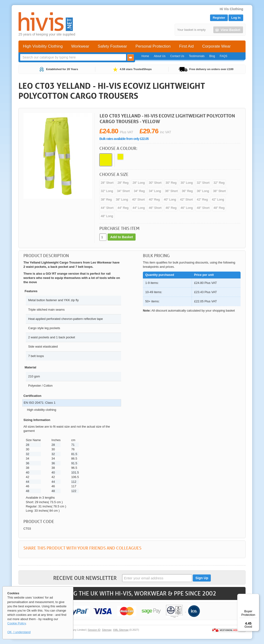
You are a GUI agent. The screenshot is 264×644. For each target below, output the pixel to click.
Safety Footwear (112, 46)
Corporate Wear (217, 46)
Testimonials (197, 56)
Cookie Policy (17, 623)
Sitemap (107, 630)
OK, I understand (19, 632)
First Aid (186, 46)
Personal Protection (153, 46)
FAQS (224, 56)
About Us (160, 56)
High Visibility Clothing (43, 46)
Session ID (94, 630)
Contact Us (177, 56)
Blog (212, 56)
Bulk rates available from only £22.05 (124, 139)
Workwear (80, 46)
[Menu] (256, 597)
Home (145, 56)
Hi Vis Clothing (231, 9)
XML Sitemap (121, 630)
